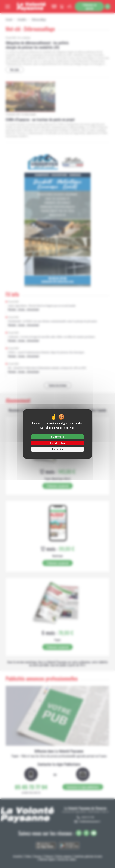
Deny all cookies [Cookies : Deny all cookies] (57, 443)
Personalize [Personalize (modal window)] (57, 449)
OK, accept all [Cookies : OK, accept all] (57, 437)
